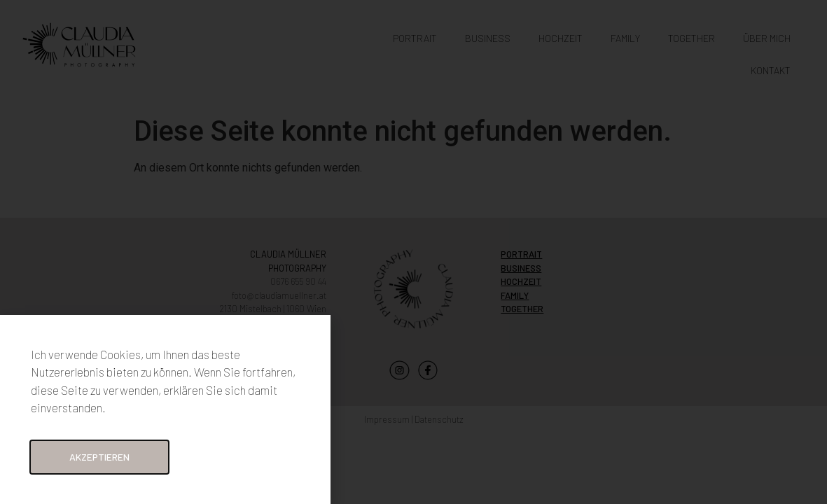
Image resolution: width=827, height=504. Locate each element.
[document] (413, 252)
